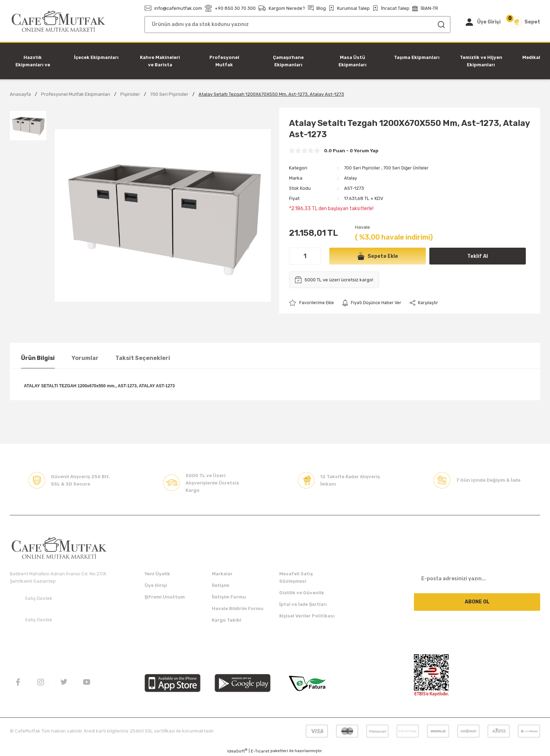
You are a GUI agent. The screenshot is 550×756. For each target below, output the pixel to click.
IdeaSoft (237, 751)
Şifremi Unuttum (165, 597)
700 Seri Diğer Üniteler (410, 168)
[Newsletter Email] (477, 579)
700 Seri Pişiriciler (363, 168)
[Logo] (58, 22)
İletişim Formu (229, 597)
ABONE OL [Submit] (477, 602)
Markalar (222, 574)
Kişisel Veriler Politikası (307, 616)
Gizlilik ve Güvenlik (302, 593)
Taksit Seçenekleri (143, 358)
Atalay (351, 178)
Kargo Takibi (227, 620)
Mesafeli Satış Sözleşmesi (296, 577)
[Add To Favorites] (313, 303)
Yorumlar (85, 358)
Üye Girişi (156, 585)
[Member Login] (482, 22)
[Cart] (525, 22)
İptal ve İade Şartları (303, 604)
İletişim (221, 585)
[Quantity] (305, 256)
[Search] (297, 25)
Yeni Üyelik (157, 574)
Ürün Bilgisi (38, 358)
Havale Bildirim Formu (238, 608)
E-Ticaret (260, 751)
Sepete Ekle (378, 256)
